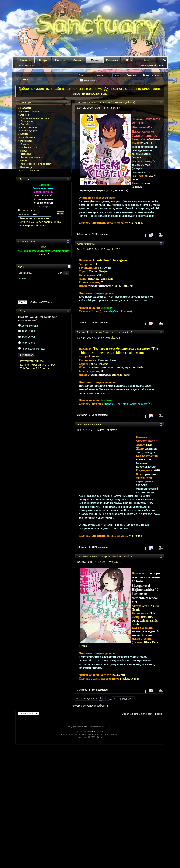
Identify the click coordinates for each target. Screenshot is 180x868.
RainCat (127, 286)
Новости (26, 60)
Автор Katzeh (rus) (87, 244)
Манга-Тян (135, 223)
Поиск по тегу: (27, 210)
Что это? (44, 254)
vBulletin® (91, 732)
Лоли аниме (27, 121)
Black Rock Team (130, 679)
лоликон (94, 368)
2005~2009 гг (30, 343)
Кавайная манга (27, 66)
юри (127, 368)
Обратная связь (131, 714)
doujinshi (107, 279)
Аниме (78, 60)
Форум (43, 60)
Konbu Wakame (151, 139)
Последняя (126, 699)
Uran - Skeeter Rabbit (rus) (91, 425)
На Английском (29, 147)
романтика (108, 368)
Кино (24, 160)
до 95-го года (30, 326)
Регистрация (151, 76)
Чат (20, 267)
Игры (24, 151)
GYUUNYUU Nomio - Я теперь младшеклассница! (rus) (106, 557)
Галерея (60, 60)
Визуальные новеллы (32, 157)
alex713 (115, 108)
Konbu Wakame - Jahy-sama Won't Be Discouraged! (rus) (106, 102)
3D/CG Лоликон (29, 127)
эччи (120, 368)
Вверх (159, 714)
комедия (147, 617)
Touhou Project (99, 272)
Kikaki (116, 286)
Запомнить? (88, 80)
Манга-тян (118, 675)
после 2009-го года (33, 349)
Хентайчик (26, 124)
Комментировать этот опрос (38, 365)
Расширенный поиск (152, 65)
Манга (95, 60)
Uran (149, 445)
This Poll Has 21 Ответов (35, 368)
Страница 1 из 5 (88, 698)
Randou (94, 357)
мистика (94, 279)
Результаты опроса (32, 361)
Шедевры (26, 154)
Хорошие (25, 144)
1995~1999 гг (30, 331)
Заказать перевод (30, 171)
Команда (26, 167)
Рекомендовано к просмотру (36, 118)
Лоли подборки (29, 131)
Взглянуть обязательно (34, 218)
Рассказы (112, 60)
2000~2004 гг (30, 337)
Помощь (132, 76)
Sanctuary (147, 714)
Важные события (29, 111)
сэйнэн (144, 621)
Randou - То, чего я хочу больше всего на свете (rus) (104, 332)
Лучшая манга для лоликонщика (40, 222)
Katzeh (93, 264)
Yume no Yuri (120, 375)
